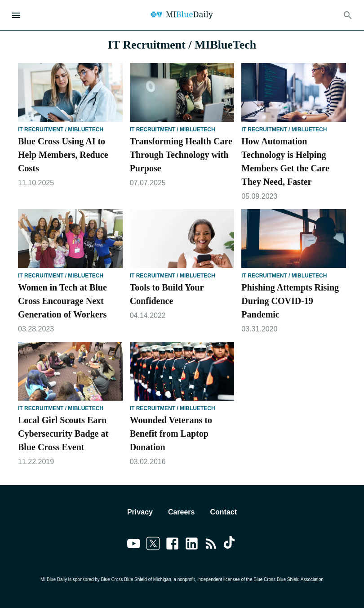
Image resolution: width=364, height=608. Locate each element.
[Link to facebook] (172, 545)
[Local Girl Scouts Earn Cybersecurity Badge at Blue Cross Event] (70, 371)
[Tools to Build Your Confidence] (182, 239)
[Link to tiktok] (230, 545)
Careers (182, 512)
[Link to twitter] (153, 545)
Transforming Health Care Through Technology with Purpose (181, 155)
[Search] (348, 15)
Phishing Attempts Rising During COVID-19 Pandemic (290, 301)
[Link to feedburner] (211, 545)
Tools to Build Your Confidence (167, 294)
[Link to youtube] (134, 545)
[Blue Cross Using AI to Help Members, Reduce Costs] (70, 92)
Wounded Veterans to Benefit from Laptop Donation (171, 434)
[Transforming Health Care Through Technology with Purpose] (182, 92)
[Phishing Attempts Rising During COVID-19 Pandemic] (294, 239)
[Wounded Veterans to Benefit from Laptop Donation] (182, 371)
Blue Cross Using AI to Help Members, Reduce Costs (63, 155)
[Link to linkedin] (192, 545)
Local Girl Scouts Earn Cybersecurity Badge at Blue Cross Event (63, 434)
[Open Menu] (16, 15)
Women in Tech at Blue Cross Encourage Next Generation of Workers (62, 301)
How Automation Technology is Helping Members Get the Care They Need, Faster (285, 161)
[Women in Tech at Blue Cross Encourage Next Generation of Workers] (70, 239)
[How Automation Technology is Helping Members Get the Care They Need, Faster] (294, 92)
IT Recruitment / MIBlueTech (61, 130)
